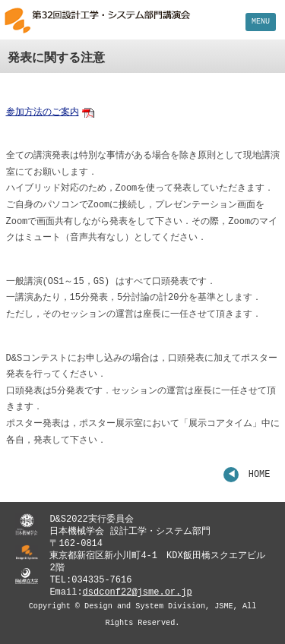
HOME (260, 475)
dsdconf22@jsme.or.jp (138, 592)
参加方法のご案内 (43, 113)
